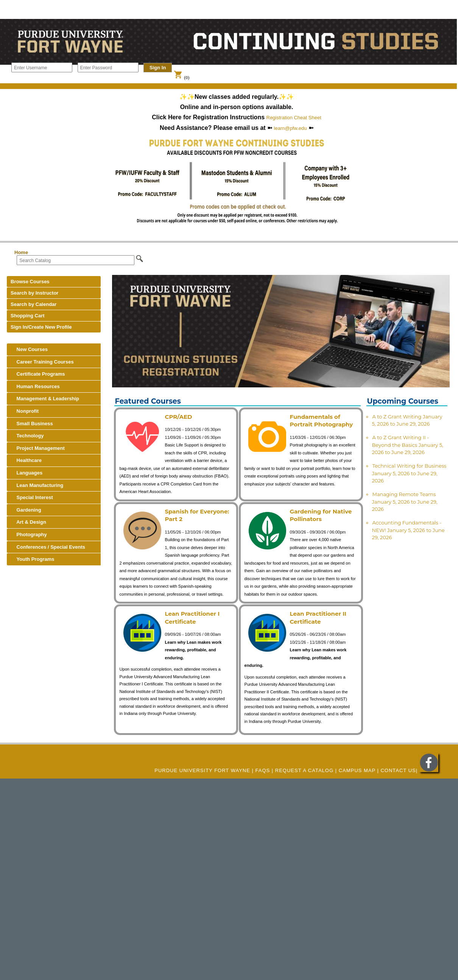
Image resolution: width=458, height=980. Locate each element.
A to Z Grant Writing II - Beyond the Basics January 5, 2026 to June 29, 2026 (408, 445)
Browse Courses (30, 282)
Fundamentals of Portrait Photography (322, 421)
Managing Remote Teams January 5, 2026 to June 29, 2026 (405, 502)
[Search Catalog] (76, 260)
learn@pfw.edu (291, 128)
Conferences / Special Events (48, 547)
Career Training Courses (42, 362)
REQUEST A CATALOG (304, 770)
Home (21, 252)
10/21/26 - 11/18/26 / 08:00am (318, 642)
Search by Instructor (34, 293)
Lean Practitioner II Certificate (318, 618)
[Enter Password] (108, 67)
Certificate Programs (38, 374)
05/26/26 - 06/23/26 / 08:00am (318, 634)
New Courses (29, 349)
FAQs (263, 770)
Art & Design (28, 522)
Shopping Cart (28, 316)
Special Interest (32, 497)
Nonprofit (25, 411)
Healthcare (26, 460)
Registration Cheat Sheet (294, 118)
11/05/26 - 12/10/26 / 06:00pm (193, 532)
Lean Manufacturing (37, 485)
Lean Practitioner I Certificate (192, 618)
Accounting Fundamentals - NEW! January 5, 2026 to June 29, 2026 (408, 530)
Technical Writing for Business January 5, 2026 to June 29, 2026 (409, 473)
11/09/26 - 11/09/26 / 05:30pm (193, 437)
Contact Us (398, 770)
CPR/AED (179, 417)
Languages (26, 473)
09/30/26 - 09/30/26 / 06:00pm (318, 532)
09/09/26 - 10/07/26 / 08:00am (193, 634)
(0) (181, 78)
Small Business (32, 424)
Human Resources (35, 386)
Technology (27, 436)
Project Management (38, 448)
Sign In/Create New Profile (41, 327)
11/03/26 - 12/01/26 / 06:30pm (318, 437)
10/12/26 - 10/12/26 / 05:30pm (193, 429)
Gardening (26, 510)
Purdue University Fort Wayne (202, 770)
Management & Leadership (45, 399)
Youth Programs (33, 559)
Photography (29, 534)
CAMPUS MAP (357, 770)
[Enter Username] (42, 67)
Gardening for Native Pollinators (321, 515)
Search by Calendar (33, 304)
